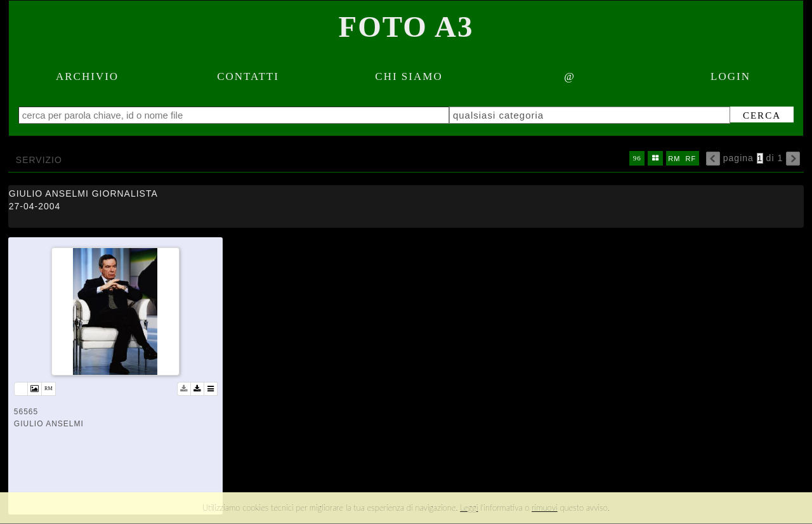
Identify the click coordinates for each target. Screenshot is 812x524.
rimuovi (545, 508)
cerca (755, 115)
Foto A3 (406, 27)
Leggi (469, 508)
